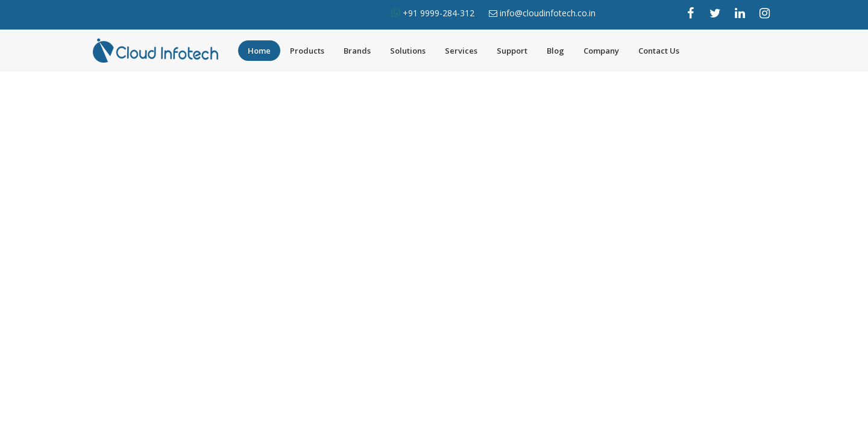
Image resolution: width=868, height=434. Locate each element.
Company (601, 51)
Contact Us (659, 51)
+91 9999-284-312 (437, 13)
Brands (357, 51)
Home (259, 51)
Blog (555, 51)
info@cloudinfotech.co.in (548, 13)
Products (307, 51)
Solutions (408, 51)
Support (512, 51)
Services (461, 51)
